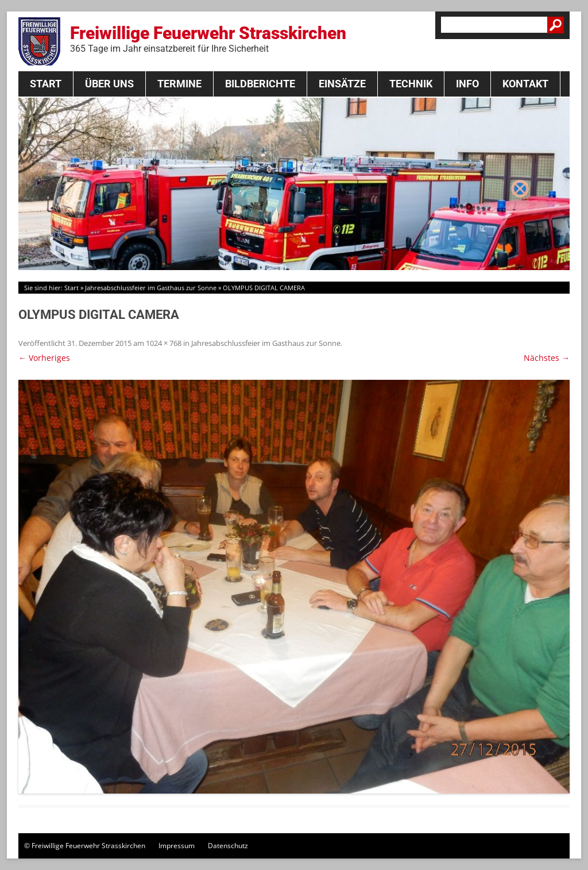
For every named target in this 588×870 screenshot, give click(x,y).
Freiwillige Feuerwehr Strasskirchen (208, 39)
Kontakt (525, 84)
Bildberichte (260, 84)
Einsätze (342, 84)
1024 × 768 (164, 343)
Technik (411, 84)
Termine (179, 84)
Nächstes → (547, 358)
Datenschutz (228, 846)
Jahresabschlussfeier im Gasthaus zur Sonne (151, 288)
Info (467, 84)
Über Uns (109, 84)
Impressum (177, 846)
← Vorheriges (44, 358)
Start (46, 84)
